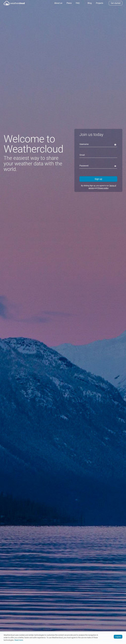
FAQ (77, 3)
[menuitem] (58, 3)
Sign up (98, 179)
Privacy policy (103, 188)
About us (58, 3)
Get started (116, 3)
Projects (99, 3)
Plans (69, 3)
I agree (118, 637)
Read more (19, 640)
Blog (89, 3)
